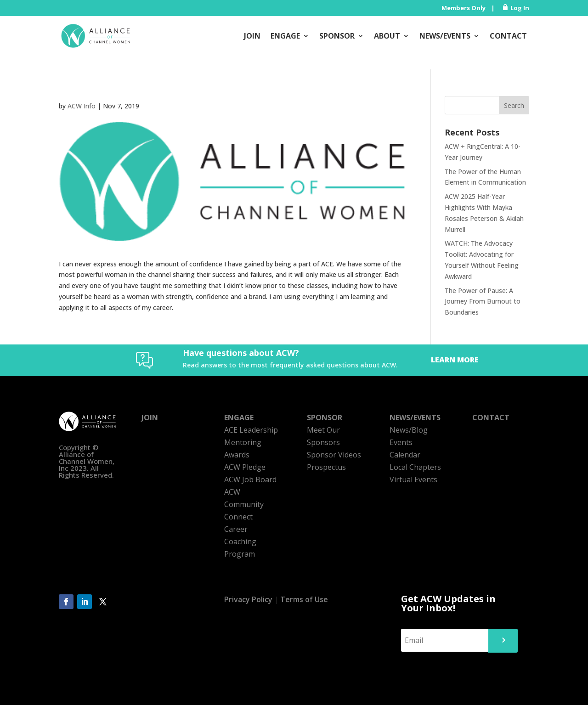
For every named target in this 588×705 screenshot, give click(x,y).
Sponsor (337, 36)
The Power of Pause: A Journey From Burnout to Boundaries (483, 302)
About (387, 36)
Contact (508, 36)
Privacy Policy (248, 599)
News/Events (445, 36)
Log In (520, 8)
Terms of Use (304, 599)
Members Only (464, 8)
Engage (285, 36)
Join (252, 36)
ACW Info (82, 106)
